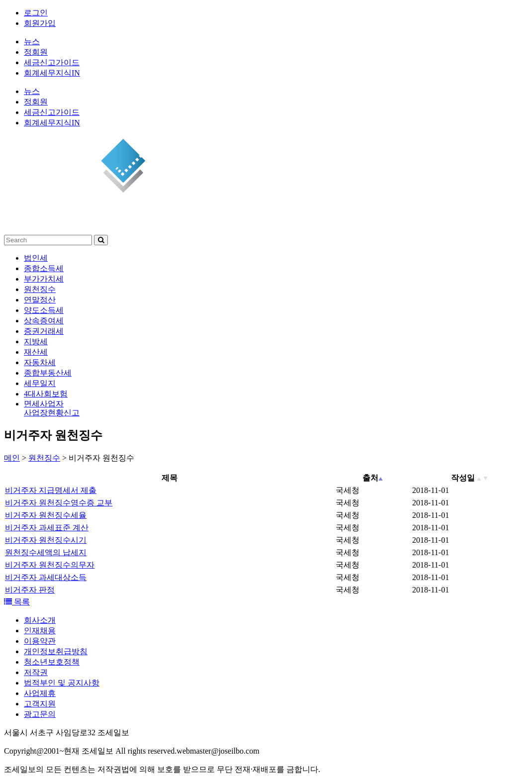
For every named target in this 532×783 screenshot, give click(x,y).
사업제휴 (40, 693)
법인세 (36, 258)
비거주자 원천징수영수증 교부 (59, 503)
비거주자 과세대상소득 (46, 577)
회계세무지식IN (52, 73)
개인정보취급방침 (56, 651)
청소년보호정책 (52, 662)
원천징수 (40, 289)
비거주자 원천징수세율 (46, 515)
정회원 (36, 52)
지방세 (36, 342)
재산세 (36, 352)
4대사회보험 (46, 394)
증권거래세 (44, 331)
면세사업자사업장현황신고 (52, 408)
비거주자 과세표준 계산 (47, 528)
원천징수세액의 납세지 (46, 552)
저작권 (36, 672)
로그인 (36, 13)
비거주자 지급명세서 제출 (51, 490)
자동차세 (40, 362)
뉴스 (32, 42)
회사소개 (40, 620)
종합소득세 (44, 268)
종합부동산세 (48, 373)
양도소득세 (44, 310)
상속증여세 (44, 321)
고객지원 (40, 704)
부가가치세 (44, 279)
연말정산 (40, 300)
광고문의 (40, 714)
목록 (17, 602)
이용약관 (40, 641)
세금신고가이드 (52, 62)
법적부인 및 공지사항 (62, 683)
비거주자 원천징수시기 (46, 540)
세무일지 (40, 383)
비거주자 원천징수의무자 (50, 565)
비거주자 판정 (30, 590)
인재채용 (40, 631)
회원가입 (40, 23)
